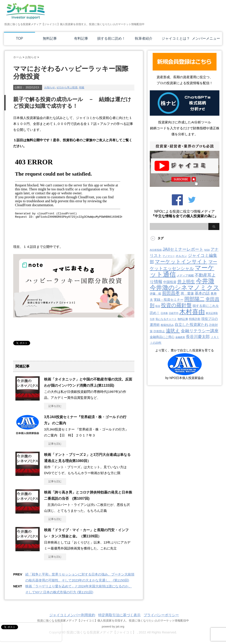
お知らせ (50, 87)
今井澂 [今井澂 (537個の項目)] (205, 281)
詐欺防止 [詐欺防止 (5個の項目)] (159, 331)
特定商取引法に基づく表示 (119, 615)
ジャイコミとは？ (176, 38)
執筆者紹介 (144, 38)
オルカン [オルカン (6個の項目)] (181, 256)
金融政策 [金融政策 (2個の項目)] (180, 337)
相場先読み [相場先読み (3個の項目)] (167, 325)
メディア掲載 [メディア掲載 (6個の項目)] (185, 276)
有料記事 (81, 38)
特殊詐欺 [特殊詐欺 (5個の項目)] (195, 319)
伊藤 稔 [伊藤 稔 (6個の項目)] (156, 294)
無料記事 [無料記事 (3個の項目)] (183, 319)
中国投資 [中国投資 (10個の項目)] (170, 282)
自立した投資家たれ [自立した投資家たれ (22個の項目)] (192, 325)
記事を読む (55, 406)
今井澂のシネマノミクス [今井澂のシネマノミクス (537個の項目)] (185, 288)
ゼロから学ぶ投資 (67, 87)
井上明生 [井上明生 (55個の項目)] (186, 282)
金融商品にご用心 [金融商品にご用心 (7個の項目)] (162, 337)
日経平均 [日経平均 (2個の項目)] (174, 313)
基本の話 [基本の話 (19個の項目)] (202, 293)
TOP (19, 38)
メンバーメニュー (206, 38)
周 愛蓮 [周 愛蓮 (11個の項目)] (187, 293)
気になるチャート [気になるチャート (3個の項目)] (166, 319)
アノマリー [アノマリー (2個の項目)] (169, 256)
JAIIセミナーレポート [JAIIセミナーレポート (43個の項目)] (183, 249)
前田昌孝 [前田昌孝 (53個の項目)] (171, 293)
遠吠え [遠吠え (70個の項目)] (173, 331)
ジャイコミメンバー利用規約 (72, 615)
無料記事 (50, 38)
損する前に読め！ (111, 38)
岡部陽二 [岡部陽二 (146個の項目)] (195, 299)
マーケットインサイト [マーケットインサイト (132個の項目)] (181, 262)
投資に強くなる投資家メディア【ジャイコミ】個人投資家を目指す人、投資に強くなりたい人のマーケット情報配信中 (113, 621)
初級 (82, 87)
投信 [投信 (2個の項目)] (158, 306)
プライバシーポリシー (161, 615)
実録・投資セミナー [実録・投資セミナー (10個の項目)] (169, 300)
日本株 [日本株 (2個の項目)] (164, 313)
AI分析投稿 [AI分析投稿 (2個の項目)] (156, 250)
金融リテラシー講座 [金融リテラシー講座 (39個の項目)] (200, 331)
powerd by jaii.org (113, 626)
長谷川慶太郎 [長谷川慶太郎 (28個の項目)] (198, 337)
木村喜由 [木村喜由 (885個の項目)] (192, 312)
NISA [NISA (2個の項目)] (207, 250)
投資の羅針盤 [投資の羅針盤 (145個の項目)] (176, 305)
